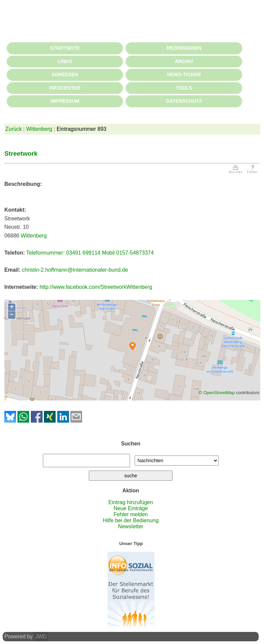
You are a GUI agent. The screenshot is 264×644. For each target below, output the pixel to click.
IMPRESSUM (65, 101)
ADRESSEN (65, 74)
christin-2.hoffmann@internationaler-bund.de (75, 270)
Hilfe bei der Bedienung (131, 520)
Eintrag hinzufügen (130, 502)
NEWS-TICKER (184, 74)
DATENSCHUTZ (184, 101)
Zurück (14, 129)
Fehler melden (131, 514)
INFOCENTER (65, 88)
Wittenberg (39, 129)
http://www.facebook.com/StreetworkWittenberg (96, 287)
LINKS (65, 61)
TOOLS (184, 88)
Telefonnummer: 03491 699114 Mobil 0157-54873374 (90, 253)
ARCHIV (184, 61)
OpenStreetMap (219, 393)
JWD (41, 636)
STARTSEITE (65, 48)
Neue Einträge (131, 508)
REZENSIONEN (184, 48)
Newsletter (131, 526)
